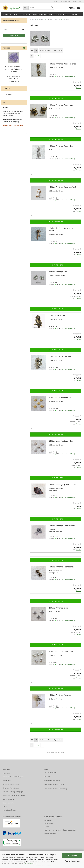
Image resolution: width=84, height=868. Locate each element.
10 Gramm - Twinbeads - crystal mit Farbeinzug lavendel (14, 69)
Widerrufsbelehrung (9, 799)
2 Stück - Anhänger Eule (58, 272)
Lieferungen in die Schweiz (52, 781)
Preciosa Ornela (49, 823)
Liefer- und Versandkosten (11, 784)
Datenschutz (7, 781)
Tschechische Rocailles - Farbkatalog (55, 789)
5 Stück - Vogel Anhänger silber (61, 441)
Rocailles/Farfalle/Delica (43, 14)
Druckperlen (25, 14)
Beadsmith (47, 830)
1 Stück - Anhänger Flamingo (60, 695)
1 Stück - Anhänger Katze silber (61, 146)
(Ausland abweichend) (68, 77)
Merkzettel (77, 2)
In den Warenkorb (56, 98)
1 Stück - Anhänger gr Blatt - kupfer (62, 485)
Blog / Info (47, 777)
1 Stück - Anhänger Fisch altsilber (62, 526)
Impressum (6, 773)
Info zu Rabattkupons (50, 773)
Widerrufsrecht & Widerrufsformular (14, 795)
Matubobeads (48, 820)
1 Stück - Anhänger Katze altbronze (62, 64)
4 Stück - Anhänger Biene (58, 608)
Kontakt (5, 807)
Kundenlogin (65, 2)
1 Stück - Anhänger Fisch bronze (61, 567)
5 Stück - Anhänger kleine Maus (61, 651)
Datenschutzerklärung (30, 864)
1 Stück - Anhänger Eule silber (60, 356)
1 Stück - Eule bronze (57, 315)
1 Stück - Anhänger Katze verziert (61, 105)
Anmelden (14, 35)
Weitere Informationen (72, 861)
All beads (46, 827)
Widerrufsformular (8, 803)
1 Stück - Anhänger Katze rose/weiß (63, 187)
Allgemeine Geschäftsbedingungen (14, 777)
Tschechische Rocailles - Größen (54, 785)
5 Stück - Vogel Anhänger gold (60, 397)
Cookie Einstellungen (9, 810)
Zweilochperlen (61, 14)
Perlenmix (75, 14)
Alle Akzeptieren (72, 855)
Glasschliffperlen (10, 14)
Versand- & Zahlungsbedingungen (13, 792)
